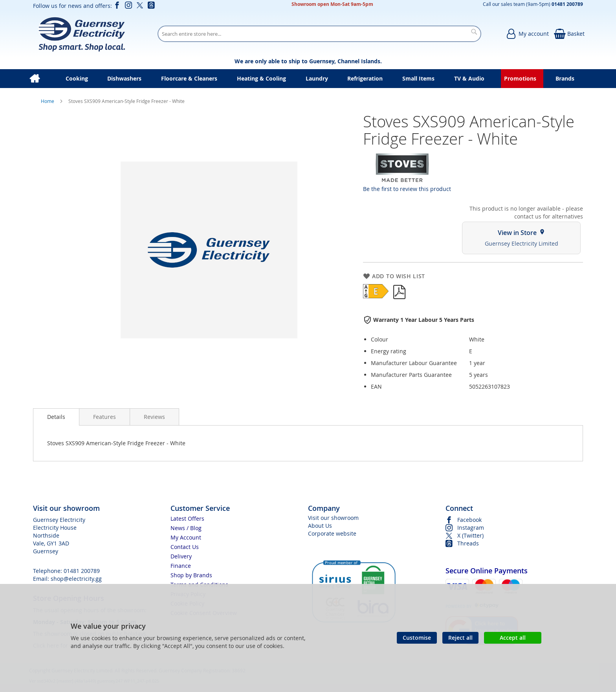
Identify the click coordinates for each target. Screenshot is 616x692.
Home (48, 101)
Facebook (469, 520)
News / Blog (186, 528)
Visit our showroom (333, 518)
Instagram (471, 528)
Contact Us (185, 547)
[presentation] (56, 417)
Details (56, 417)
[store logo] (82, 34)
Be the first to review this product (407, 189)
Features (104, 417)
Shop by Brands (191, 575)
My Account (186, 537)
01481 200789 (82, 571)
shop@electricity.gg (76, 579)
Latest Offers (187, 519)
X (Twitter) (470, 535)
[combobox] (319, 34)
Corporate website (332, 533)
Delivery (181, 556)
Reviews (154, 417)
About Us (320, 526)
